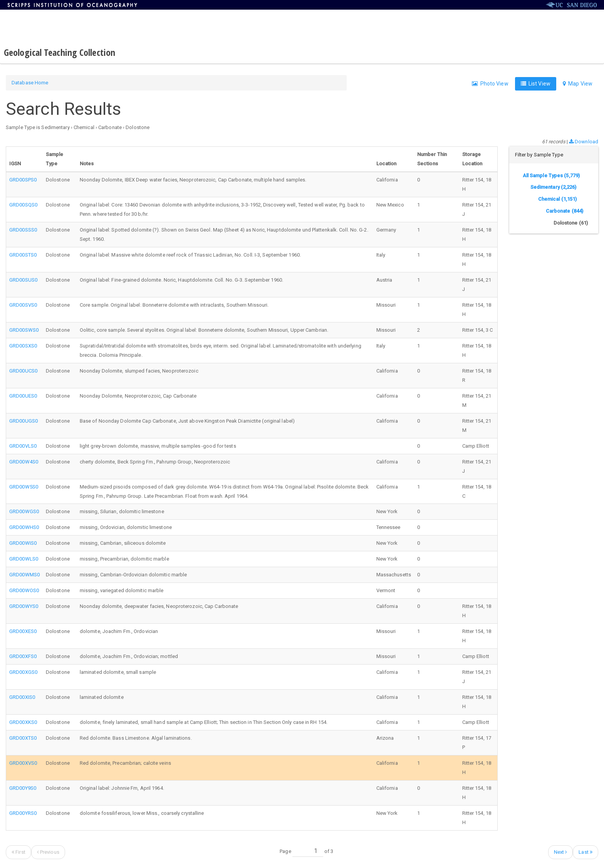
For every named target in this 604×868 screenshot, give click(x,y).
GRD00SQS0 (23, 205)
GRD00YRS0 (23, 813)
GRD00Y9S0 (23, 788)
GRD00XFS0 (23, 656)
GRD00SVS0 (23, 305)
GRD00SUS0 (23, 280)
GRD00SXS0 (23, 346)
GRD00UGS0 (23, 421)
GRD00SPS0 (23, 180)
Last (586, 852)
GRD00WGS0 (24, 511)
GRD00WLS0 (24, 559)
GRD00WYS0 (24, 606)
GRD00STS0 (23, 255)
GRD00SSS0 (23, 230)
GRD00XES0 (23, 631)
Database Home (30, 83)
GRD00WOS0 (24, 590)
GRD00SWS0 (24, 330)
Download (584, 142)
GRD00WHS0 (24, 527)
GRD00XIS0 (22, 697)
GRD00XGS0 (23, 672)
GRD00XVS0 (23, 763)
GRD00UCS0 (23, 371)
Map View (578, 84)
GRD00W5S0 (24, 487)
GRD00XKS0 (23, 722)
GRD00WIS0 (23, 543)
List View (536, 84)
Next (561, 852)
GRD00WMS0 (24, 575)
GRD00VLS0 (23, 446)
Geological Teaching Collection (60, 52)
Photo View (490, 84)
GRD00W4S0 (24, 462)
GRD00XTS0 (23, 738)
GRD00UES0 (23, 396)
